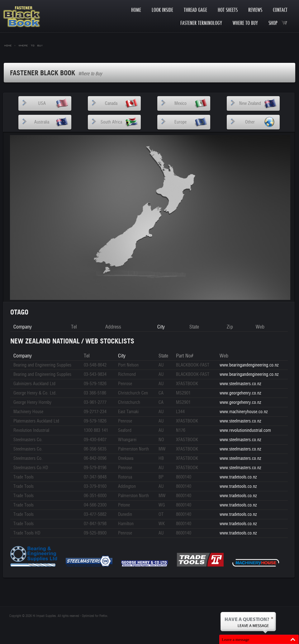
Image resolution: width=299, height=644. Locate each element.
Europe (180, 122)
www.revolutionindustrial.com (245, 430)
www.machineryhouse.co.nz (244, 412)
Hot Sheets (228, 10)
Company (23, 327)
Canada (111, 103)
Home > (10, 45)
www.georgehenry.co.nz (240, 393)
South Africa (111, 122)
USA (42, 103)
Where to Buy (245, 23)
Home (136, 10)
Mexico (180, 103)
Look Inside (162, 10)
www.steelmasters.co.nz (240, 384)
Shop (278, 23)
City (161, 327)
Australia (42, 122)
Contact (280, 10)
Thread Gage (195, 10)
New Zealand (250, 103)
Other (250, 122)
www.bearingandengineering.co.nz (249, 365)
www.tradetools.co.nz (238, 477)
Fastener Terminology (201, 23)
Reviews (255, 10)
